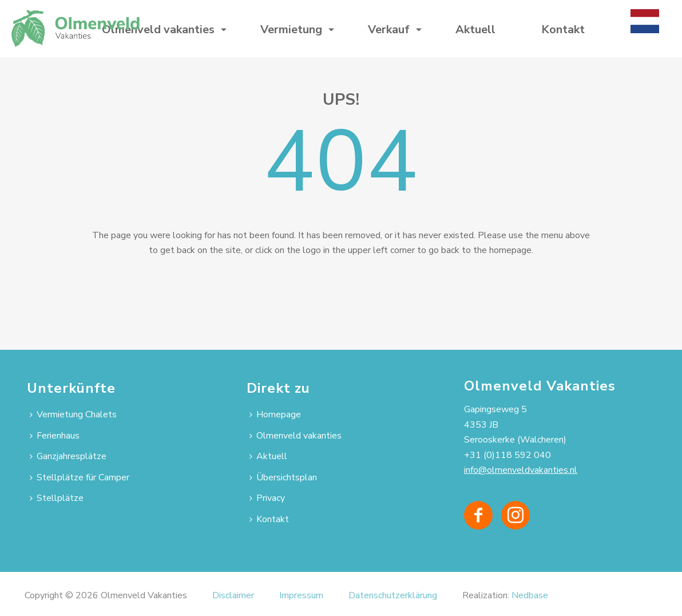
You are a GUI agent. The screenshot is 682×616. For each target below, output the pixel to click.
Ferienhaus (55, 436)
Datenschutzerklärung (393, 595)
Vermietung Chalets (73, 414)
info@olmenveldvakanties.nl (521, 470)
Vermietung (291, 29)
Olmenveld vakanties (158, 29)
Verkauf (389, 29)
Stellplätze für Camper (80, 477)
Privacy (267, 498)
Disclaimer (233, 595)
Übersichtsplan (283, 477)
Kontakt (563, 29)
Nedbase (530, 595)
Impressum (301, 595)
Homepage (275, 414)
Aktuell (475, 29)
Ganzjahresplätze (68, 456)
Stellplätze (57, 498)
